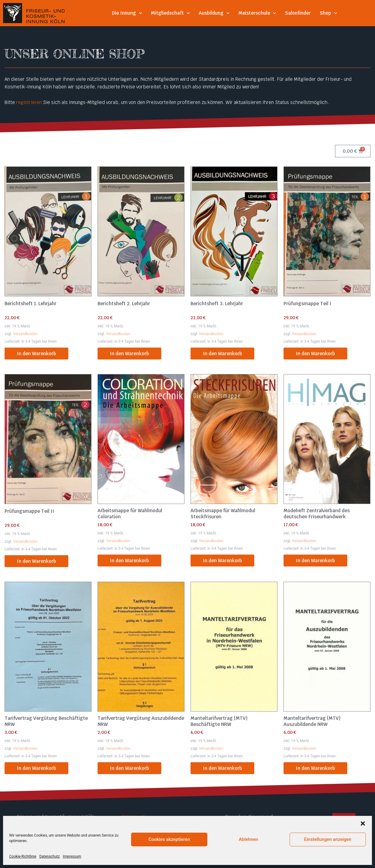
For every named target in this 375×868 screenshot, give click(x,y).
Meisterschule (257, 13)
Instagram (236, 832)
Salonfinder (298, 13)
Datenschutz (135, 824)
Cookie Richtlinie (139, 832)
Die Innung (127, 13)
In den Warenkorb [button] (36, 354)
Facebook (236, 824)
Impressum (133, 817)
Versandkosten (25, 334)
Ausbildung (214, 13)
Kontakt (129, 839)
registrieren (29, 102)
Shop (328, 13)
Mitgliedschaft (170, 13)
